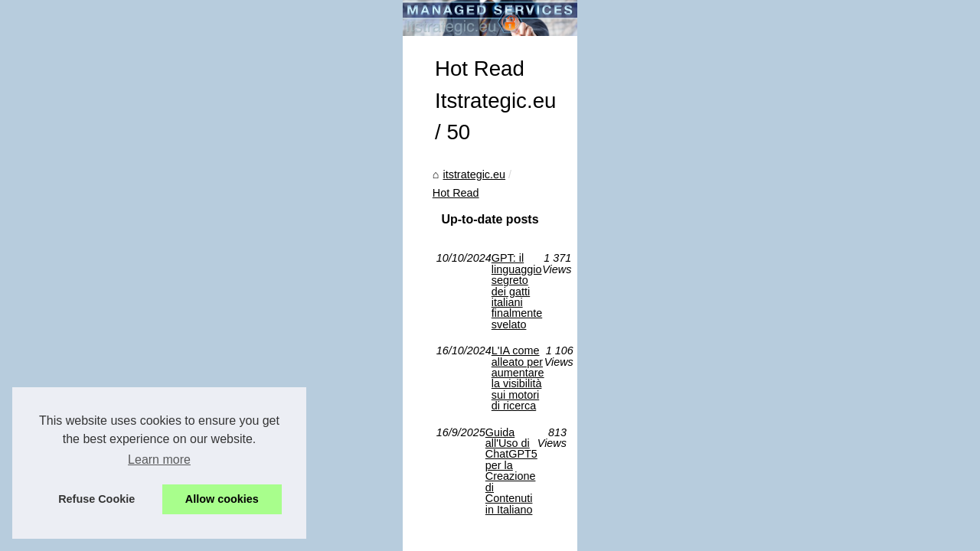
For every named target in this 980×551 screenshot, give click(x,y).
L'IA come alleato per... (794, 364)
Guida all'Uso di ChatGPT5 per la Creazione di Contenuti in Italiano (298, 416)
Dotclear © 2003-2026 (328, 464)
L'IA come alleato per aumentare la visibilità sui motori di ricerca (289, 390)
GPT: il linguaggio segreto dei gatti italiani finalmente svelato (281, 364)
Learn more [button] (159, 460)
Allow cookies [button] (222, 499)
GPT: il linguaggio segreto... (806, 398)
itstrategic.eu (77, 298)
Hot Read (144, 298)
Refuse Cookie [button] (96, 499)
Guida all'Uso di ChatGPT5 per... (818, 331)
